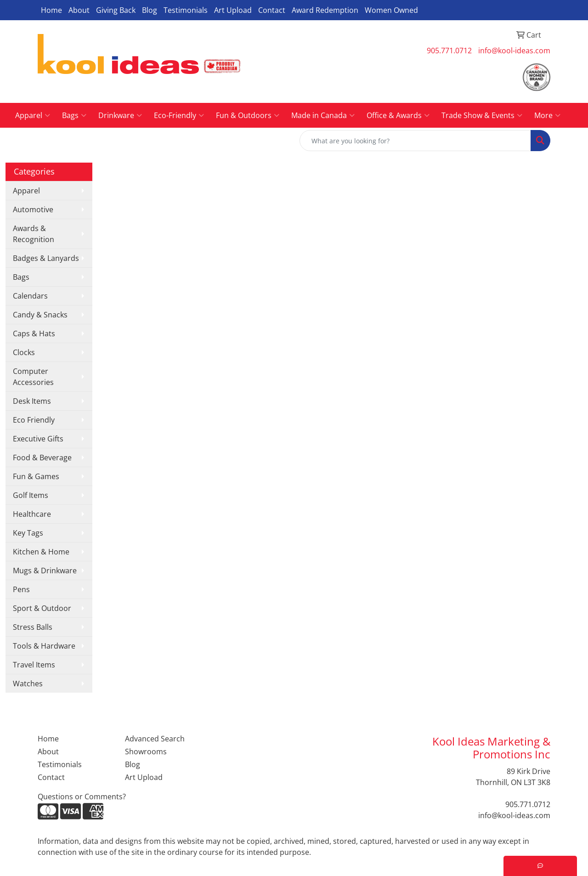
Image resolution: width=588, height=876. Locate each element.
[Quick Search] (415, 141)
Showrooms (146, 752)
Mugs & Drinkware (45, 571)
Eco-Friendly (179, 115)
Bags (74, 115)
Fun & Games (36, 476)
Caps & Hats (34, 333)
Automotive (33, 209)
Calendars (30, 296)
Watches (28, 684)
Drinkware (120, 115)
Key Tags (28, 533)
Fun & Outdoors (248, 115)
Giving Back (116, 10)
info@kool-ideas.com (514, 51)
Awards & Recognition (34, 234)
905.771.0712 (449, 51)
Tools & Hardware (44, 646)
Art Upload (233, 10)
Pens (21, 589)
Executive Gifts (38, 439)
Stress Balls (33, 627)
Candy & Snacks (40, 315)
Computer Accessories (33, 377)
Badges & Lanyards (46, 258)
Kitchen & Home (41, 552)
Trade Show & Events (482, 115)
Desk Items (32, 401)
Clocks (24, 352)
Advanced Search (155, 739)
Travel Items (34, 665)
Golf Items (31, 495)
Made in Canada (323, 115)
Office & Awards (398, 115)
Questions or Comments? (82, 797)
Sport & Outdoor (42, 608)
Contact (272, 10)
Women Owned (391, 10)
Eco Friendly (34, 420)
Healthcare (32, 514)
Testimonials (186, 10)
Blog (150, 10)
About (79, 10)
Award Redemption (325, 10)
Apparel (33, 115)
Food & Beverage (42, 458)
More (547, 115)
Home (51, 10)
